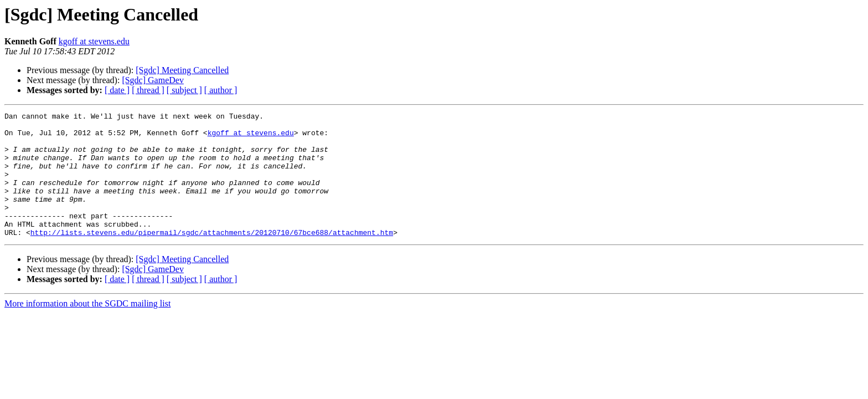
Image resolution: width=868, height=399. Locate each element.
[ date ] (117, 90)
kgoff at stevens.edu (94, 41)
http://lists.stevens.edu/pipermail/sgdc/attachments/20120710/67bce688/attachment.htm (212, 257)
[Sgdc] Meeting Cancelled (182, 70)
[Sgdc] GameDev (153, 80)
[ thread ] (148, 90)
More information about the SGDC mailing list (87, 328)
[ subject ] (184, 90)
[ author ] (221, 90)
